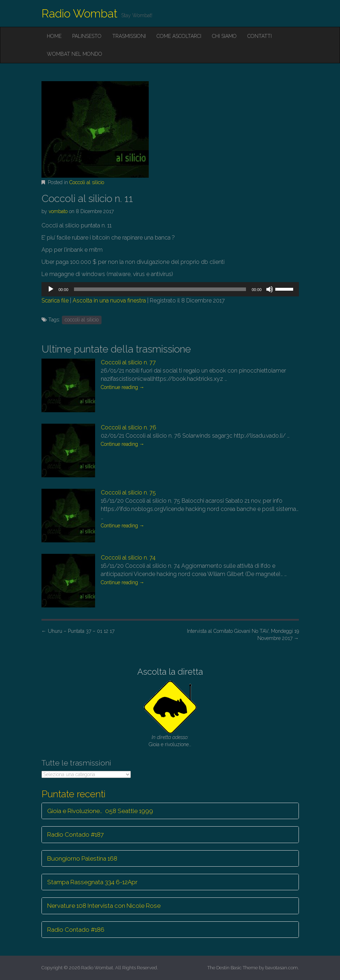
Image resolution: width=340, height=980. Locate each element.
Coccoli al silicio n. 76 (129, 427)
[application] (170, 289)
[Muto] (270, 289)
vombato (58, 211)
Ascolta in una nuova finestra (109, 301)
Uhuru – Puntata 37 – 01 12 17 (78, 631)
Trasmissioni (129, 36)
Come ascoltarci (179, 36)
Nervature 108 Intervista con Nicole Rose (104, 906)
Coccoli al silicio (87, 182)
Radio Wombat (80, 13)
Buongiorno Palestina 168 (82, 858)
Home (54, 36)
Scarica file (55, 301)
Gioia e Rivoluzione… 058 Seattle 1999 (100, 811)
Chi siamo (224, 36)
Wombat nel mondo (75, 54)
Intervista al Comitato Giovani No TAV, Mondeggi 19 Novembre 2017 (243, 635)
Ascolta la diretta (170, 672)
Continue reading (123, 387)
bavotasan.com (282, 968)
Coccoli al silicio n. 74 (128, 558)
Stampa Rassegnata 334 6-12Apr (92, 882)
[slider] (160, 289)
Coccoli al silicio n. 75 (128, 493)
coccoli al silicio (82, 320)
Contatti (260, 36)
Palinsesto (87, 36)
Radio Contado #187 (75, 834)
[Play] (51, 289)
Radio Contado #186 (76, 930)
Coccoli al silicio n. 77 (128, 362)
